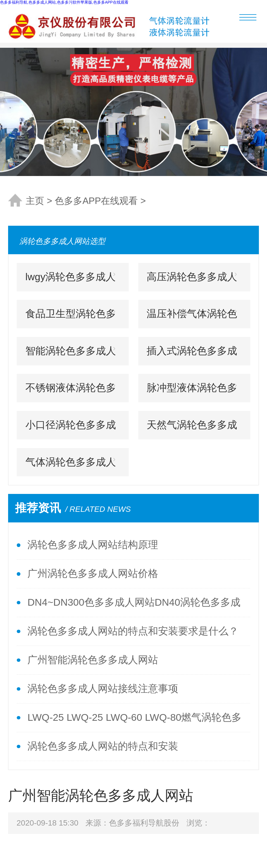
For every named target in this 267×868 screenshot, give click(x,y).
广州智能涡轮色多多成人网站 (93, 660)
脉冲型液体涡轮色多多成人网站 (192, 392)
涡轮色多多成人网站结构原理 (93, 545)
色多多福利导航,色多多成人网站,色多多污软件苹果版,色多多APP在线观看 (64, 2)
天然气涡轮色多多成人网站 (192, 429)
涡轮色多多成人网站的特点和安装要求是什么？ (133, 631)
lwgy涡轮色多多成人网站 (71, 281)
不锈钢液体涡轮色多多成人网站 (71, 392)
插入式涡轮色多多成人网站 (192, 355)
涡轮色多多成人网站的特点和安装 (103, 746)
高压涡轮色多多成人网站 (192, 281)
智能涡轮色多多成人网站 (71, 355)
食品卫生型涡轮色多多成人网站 (71, 318)
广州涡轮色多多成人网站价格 (93, 574)
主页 (35, 201)
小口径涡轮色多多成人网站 (71, 429)
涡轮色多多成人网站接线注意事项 (103, 689)
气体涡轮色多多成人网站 (71, 467)
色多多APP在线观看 (96, 201)
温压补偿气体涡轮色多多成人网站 (192, 318)
